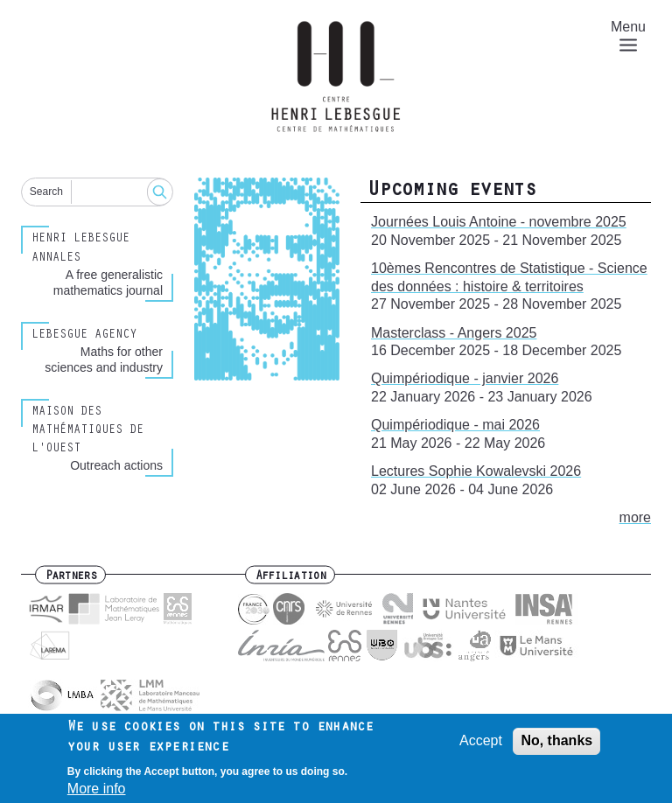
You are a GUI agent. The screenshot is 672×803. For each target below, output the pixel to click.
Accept (481, 747)
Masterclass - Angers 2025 (454, 333)
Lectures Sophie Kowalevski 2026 (476, 471)
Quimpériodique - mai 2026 (455, 425)
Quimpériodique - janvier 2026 (465, 378)
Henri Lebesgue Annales (80, 249)
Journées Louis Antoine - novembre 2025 (499, 222)
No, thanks (556, 747)
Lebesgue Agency (84, 336)
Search (46, 192)
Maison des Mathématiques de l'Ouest (87, 431)
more (635, 517)
